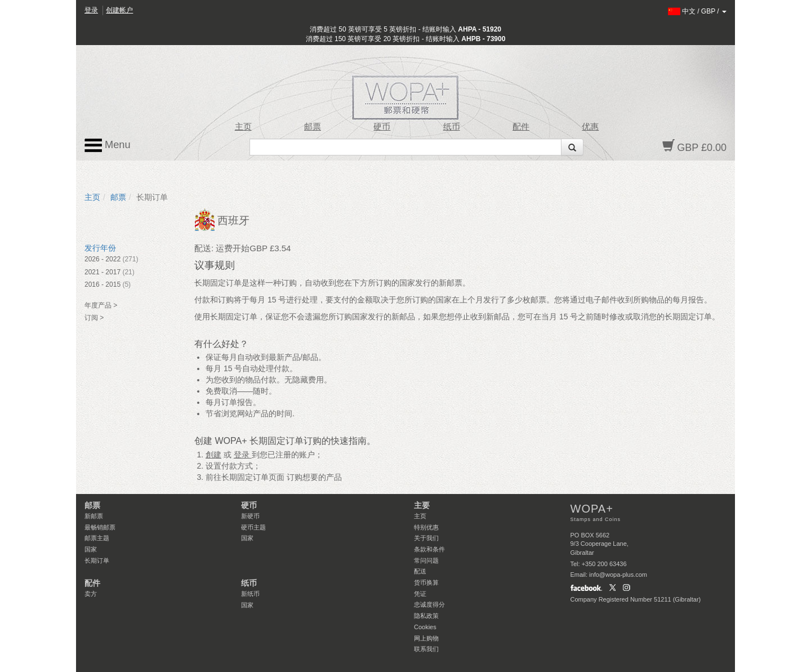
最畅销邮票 (100, 527)
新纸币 (250, 594)
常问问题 (426, 560)
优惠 (590, 127)
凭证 (420, 594)
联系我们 (426, 649)
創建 (213, 455)
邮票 (313, 127)
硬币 (382, 127)
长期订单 (97, 560)
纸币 (452, 127)
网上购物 (426, 638)
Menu (108, 145)
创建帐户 (119, 10)
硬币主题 (253, 527)
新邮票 (94, 516)
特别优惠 (426, 527)
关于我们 (426, 538)
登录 (91, 10)
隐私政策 (426, 616)
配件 (521, 127)
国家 (91, 549)
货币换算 (426, 582)
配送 (420, 571)
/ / (698, 11)
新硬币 (250, 516)
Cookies (425, 627)
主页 (243, 127)
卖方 (91, 594)
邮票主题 (97, 538)
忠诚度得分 (429, 604)
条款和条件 (429, 549)
